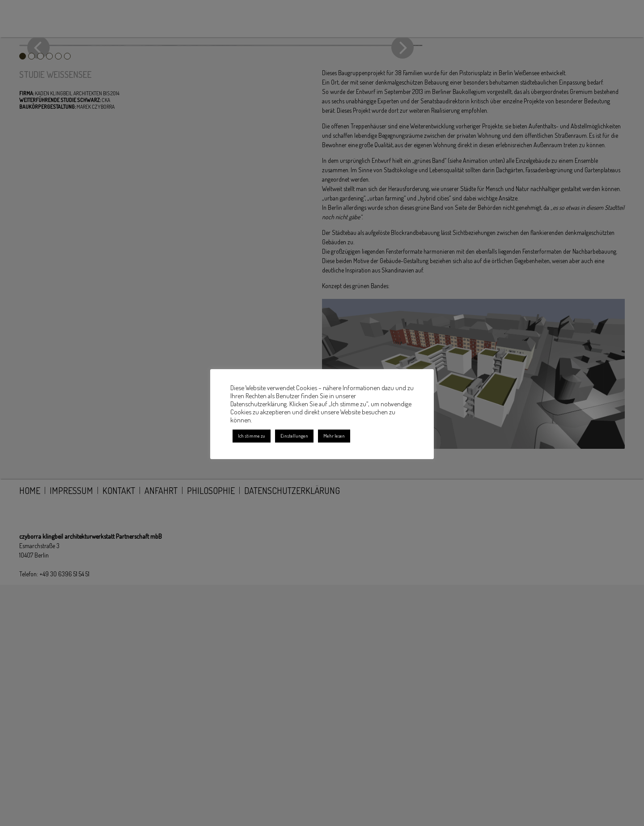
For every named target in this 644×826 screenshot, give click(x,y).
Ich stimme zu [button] (252, 436)
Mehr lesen (334, 436)
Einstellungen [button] (294, 436)
